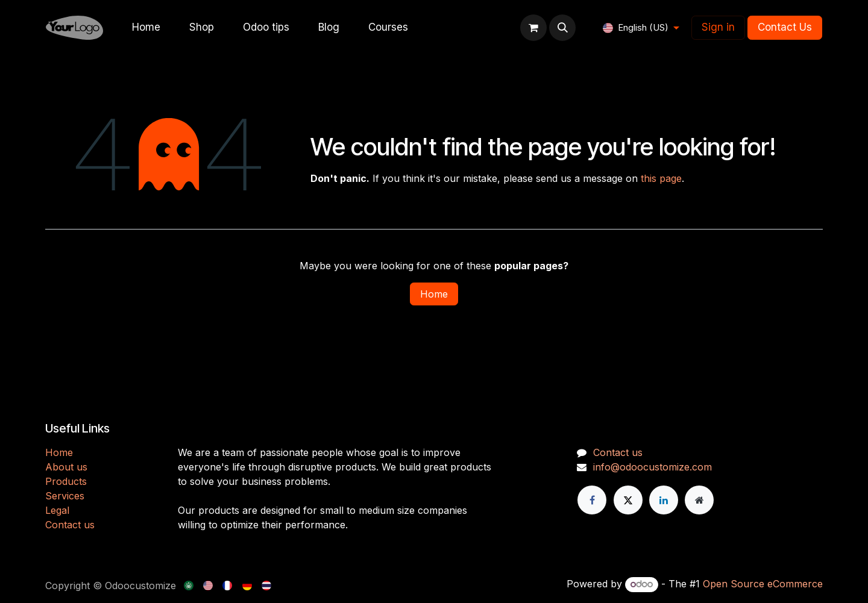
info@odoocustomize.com (653, 467)
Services (65, 496)
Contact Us (785, 27)
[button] (562, 28)
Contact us (70, 525)
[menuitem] (146, 28)
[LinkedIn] (664, 500)
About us (66, 467)
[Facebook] (592, 500)
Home (434, 294)
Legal (57, 510)
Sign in (718, 27)
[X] (628, 500)
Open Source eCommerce (763, 584)
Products (66, 481)
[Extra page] (699, 500)
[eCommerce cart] (533, 28)
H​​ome (59, 452)
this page (661, 178)
